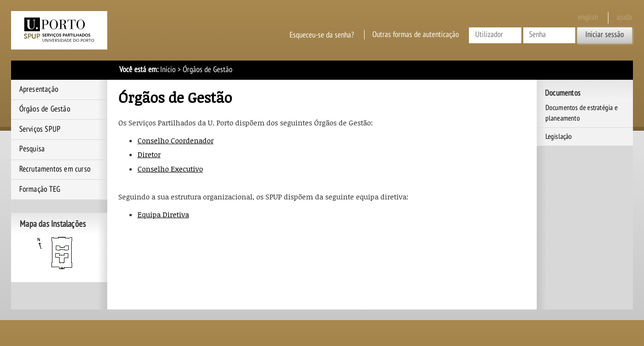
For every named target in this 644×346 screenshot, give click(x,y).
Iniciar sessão (605, 35)
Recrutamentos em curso (55, 169)
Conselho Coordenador (176, 140)
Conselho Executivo (170, 169)
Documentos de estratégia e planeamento (581, 113)
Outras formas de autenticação (416, 35)
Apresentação (39, 89)
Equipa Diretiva (163, 214)
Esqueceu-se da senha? (322, 35)
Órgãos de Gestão (45, 109)
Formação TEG (40, 189)
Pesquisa (32, 149)
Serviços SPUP (40, 129)
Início (168, 70)
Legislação (559, 136)
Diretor (149, 154)
